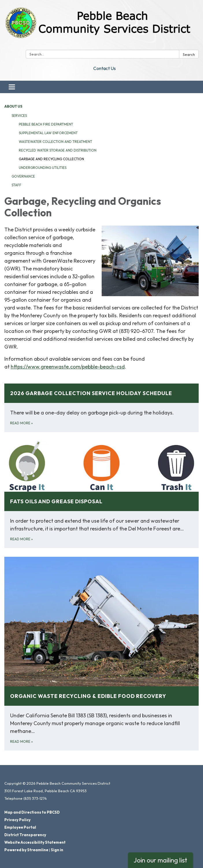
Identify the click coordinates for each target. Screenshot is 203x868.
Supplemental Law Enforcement (48, 133)
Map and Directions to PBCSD (32, 812)
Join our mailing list (160, 860)
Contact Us (105, 68)
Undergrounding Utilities (43, 168)
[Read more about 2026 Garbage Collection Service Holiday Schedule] (101, 408)
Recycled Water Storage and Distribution (58, 150)
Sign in (57, 850)
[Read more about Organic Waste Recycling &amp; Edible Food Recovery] (101, 654)
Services (19, 116)
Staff (16, 185)
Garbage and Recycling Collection (51, 159)
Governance (23, 176)
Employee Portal (20, 827)
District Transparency (25, 835)
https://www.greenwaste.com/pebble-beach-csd (68, 367)
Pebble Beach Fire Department (46, 124)
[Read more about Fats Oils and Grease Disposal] (101, 494)
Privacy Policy (17, 820)
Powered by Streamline (26, 850)
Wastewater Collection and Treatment (55, 142)
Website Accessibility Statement (35, 842)
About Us (13, 106)
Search (189, 54)
